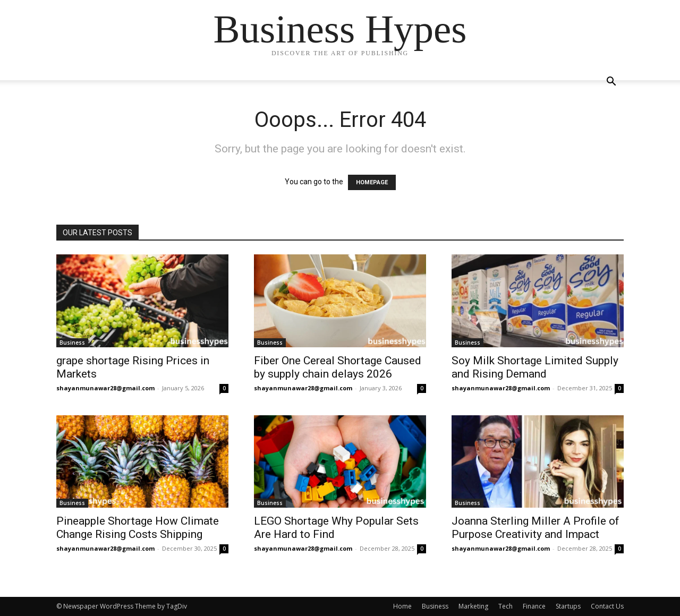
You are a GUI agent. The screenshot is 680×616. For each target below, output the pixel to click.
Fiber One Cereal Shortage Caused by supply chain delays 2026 (338, 367)
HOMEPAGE (372, 182)
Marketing (473, 606)
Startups (568, 606)
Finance (534, 606)
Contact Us (607, 606)
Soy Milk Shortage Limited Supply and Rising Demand (535, 367)
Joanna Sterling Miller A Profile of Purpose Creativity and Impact (535, 528)
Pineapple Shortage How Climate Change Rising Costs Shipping (138, 528)
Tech (505, 606)
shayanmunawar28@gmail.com (105, 388)
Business (72, 343)
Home (402, 606)
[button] (611, 83)
